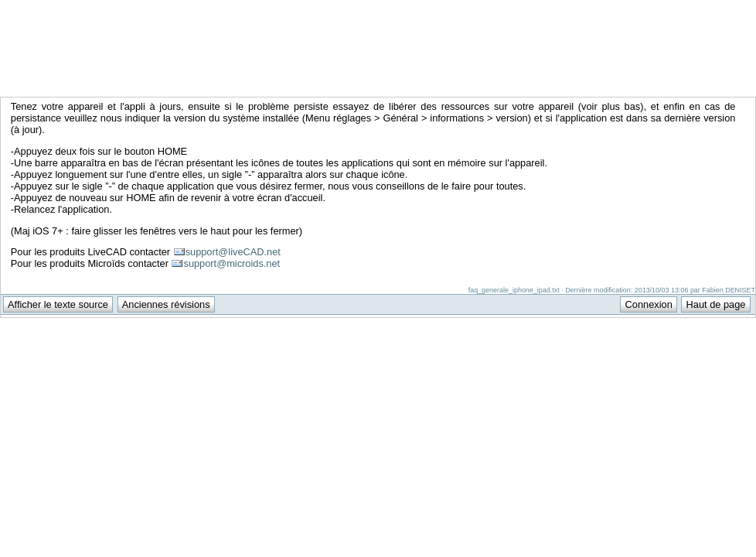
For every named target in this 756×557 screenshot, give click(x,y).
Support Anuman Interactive (675, 9)
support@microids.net (232, 263)
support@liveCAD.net (233, 252)
